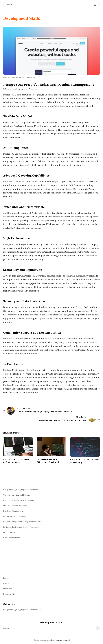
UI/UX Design (10, 532)
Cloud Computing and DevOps (17, 495)
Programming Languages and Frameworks (22, 89)
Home (6, 578)
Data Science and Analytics (15, 506)
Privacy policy (9, 594)
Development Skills (22, 18)
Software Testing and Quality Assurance (21, 527)
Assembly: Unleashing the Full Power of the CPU (62, 420)
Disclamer (8, 589)
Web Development (11, 538)
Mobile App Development (15, 516)
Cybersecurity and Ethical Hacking (19, 500)
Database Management (13, 511)
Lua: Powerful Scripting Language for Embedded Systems (45, 412)
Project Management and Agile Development (23, 522)
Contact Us (8, 583)
